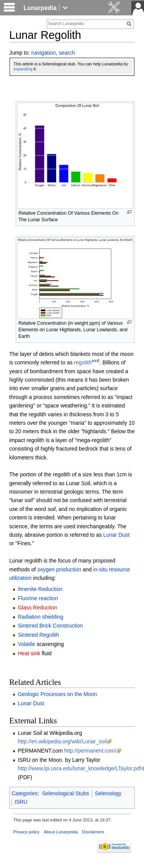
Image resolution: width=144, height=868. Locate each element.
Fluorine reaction (38, 598)
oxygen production (59, 569)
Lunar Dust (116, 535)
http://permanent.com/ (90, 751)
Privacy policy (26, 832)
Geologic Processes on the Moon (57, 694)
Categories (25, 793)
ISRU (21, 802)
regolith (87, 362)
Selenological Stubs (65, 793)
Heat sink (29, 653)
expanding (23, 69)
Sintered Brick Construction (50, 626)
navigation (44, 53)
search (67, 53)
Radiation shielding (40, 617)
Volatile (26, 644)
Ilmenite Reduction (40, 589)
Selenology (108, 793)
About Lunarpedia (61, 832)
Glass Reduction (37, 608)
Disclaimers (93, 832)
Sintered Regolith (38, 635)
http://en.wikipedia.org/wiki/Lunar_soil (62, 741)
